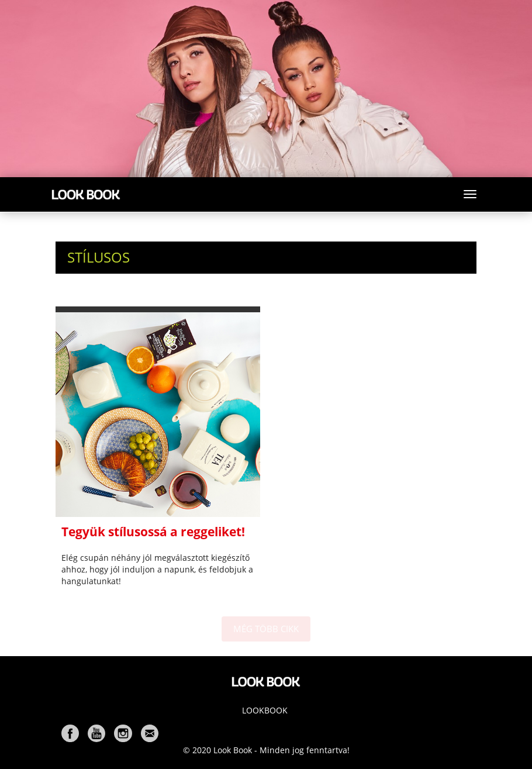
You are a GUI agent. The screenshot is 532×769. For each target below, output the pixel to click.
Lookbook (265, 710)
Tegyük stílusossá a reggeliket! (153, 532)
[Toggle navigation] (470, 194)
